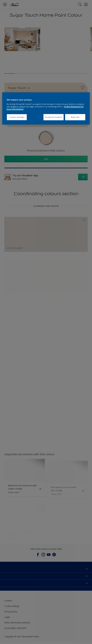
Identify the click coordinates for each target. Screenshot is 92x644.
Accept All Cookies (53, 117)
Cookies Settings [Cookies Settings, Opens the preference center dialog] (17, 117)
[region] (46, 108)
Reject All (75, 117)
